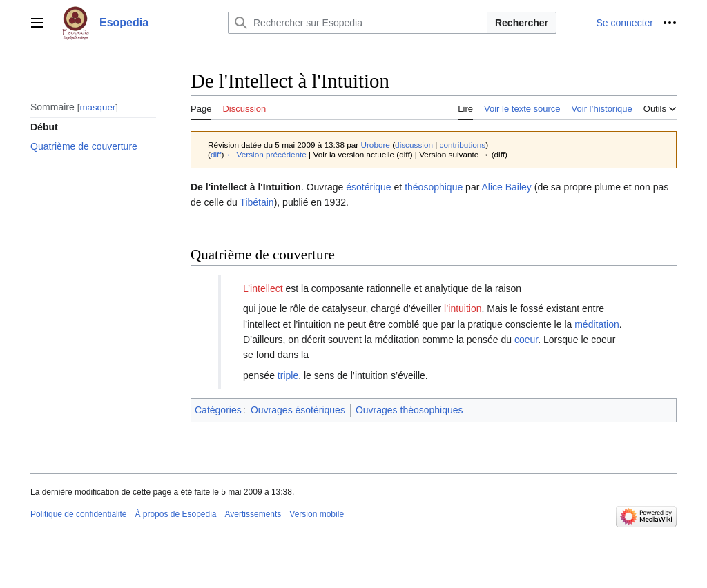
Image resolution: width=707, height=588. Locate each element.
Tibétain (256, 202)
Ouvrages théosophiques (409, 410)
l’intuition (463, 308)
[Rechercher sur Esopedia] (358, 23)
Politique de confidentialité (78, 514)
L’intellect (263, 288)
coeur (526, 340)
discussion (414, 145)
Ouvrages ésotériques (298, 410)
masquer (97, 107)
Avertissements (253, 514)
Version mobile (317, 514)
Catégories (218, 410)
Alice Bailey (506, 187)
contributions (463, 145)
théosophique (434, 187)
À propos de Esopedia (175, 514)
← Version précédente (267, 154)
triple (288, 375)
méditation (597, 324)
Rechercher (522, 23)
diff (216, 154)
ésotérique (368, 187)
